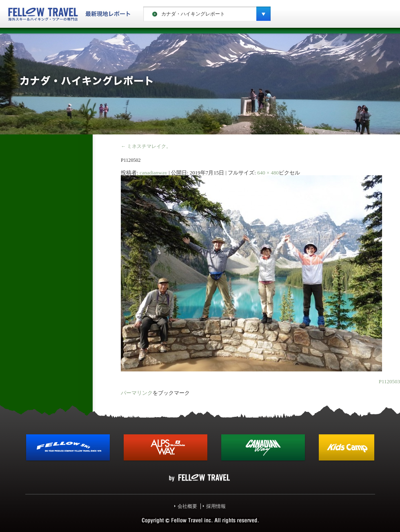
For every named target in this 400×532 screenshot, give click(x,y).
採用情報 (216, 506)
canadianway (153, 173)
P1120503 (389, 381)
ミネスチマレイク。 (146, 146)
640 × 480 (268, 173)
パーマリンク (137, 393)
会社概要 (187, 506)
